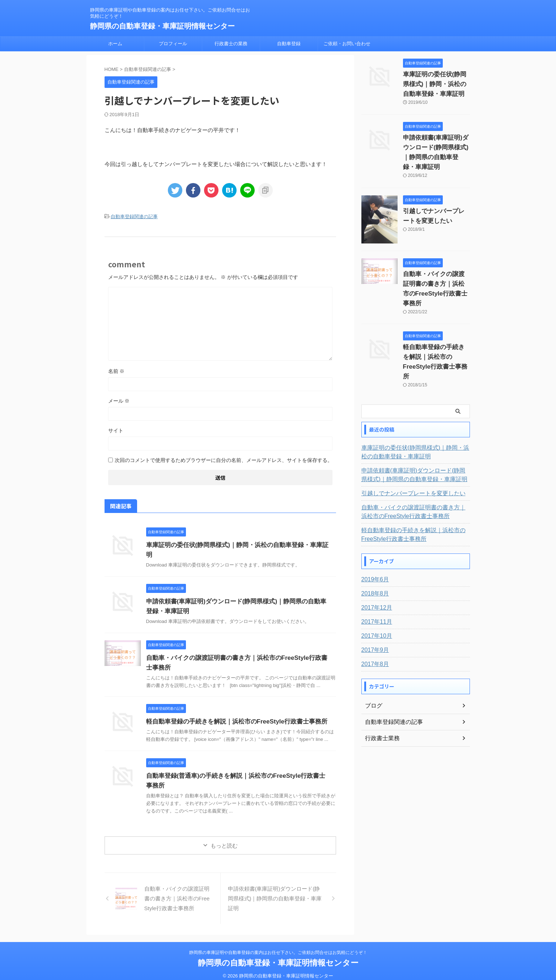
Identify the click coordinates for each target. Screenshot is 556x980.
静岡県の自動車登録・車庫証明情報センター (162, 26)
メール (119, 400)
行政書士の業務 (231, 44)
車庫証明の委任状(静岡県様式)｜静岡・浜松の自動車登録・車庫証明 (235, 544)
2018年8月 (374, 564)
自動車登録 (289, 44)
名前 (116, 370)
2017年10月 (375, 607)
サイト (116, 429)
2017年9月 (374, 621)
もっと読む (224, 839)
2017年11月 (375, 593)
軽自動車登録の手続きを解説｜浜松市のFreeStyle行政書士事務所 (232, 715)
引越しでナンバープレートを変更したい (407, 464)
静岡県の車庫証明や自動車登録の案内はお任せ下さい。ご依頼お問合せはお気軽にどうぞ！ (278, 946)
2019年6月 (374, 550)
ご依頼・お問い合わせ (347, 44)
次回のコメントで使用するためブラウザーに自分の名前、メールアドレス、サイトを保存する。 (224, 459)
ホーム (115, 44)
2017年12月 (375, 578)
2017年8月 (374, 635)
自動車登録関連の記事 (134, 216)
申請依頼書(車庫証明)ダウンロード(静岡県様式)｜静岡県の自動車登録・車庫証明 (435, 148)
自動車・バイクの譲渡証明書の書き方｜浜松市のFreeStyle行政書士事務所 (436, 274)
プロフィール (173, 44)
